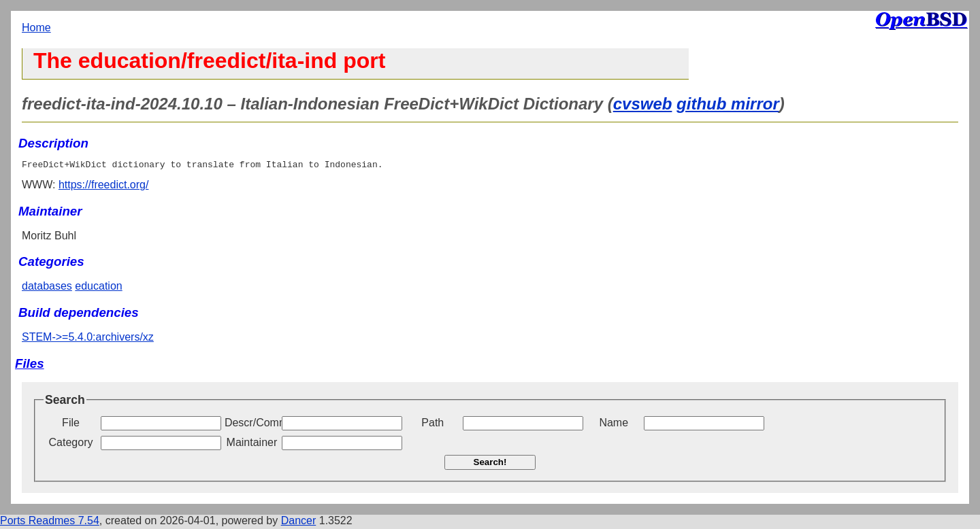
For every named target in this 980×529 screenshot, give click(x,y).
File (71, 425)
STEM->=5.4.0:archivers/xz (88, 339)
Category (71, 444)
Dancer (299, 523)
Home (36, 28)
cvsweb (643, 104)
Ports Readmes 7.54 (50, 523)
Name (614, 425)
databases (47, 288)
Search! (490, 464)
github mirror (728, 104)
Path (432, 425)
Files (30, 365)
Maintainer (252, 444)
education (98, 288)
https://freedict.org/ (104, 187)
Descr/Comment (252, 425)
